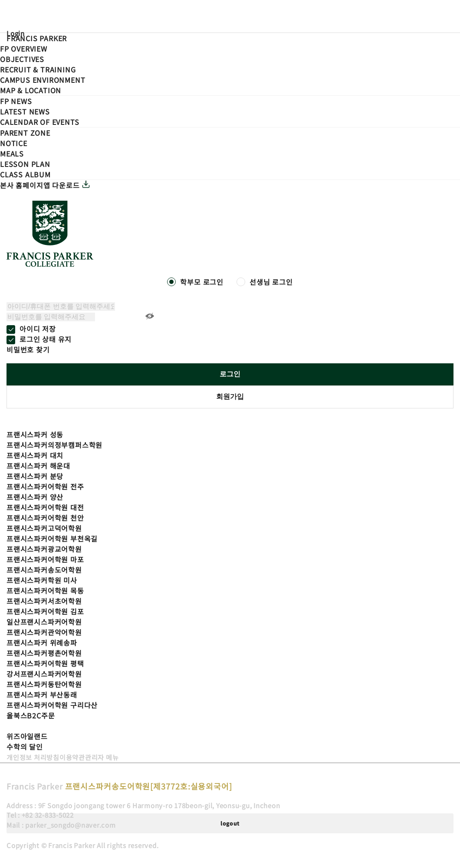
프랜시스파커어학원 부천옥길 (52, 538)
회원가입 (230, 396)
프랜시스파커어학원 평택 (45, 663)
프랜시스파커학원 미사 (42, 580)
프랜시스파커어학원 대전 (45, 507)
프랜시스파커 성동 (35, 434)
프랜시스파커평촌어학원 (44, 653)
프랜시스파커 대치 (35, 455)
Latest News (25, 111)
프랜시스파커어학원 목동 (45, 591)
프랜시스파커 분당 (35, 476)
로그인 (230, 374)
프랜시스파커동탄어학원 (44, 684)
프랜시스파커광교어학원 (44, 549)
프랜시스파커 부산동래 (42, 695)
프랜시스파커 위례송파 (42, 643)
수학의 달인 (25, 747)
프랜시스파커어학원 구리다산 (52, 705)
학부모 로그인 (202, 282)
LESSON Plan (25, 164)
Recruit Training (38, 69)
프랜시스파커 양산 (35, 497)
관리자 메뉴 (102, 757)
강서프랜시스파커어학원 (44, 674)
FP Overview (24, 49)
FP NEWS (16, 101)
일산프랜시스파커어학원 (44, 622)
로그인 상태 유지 (46, 339)
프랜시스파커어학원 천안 (45, 518)
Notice (14, 143)
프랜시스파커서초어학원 (44, 601)
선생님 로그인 (271, 282)
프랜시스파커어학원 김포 (45, 611)
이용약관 (72, 757)
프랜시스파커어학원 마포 (45, 559)
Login (16, 33)
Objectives (22, 59)
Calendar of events (39, 122)
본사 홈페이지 (22, 185)
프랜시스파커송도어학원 (44, 570)
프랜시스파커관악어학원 (44, 632)
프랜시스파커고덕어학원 (44, 528)
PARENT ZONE (25, 133)
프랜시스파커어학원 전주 (45, 486)
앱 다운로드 (67, 185)
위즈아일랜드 (27, 736)
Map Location (31, 90)
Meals (12, 153)
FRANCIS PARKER (37, 38)
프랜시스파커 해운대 (38, 466)
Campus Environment (43, 80)
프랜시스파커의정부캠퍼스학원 (54, 445)
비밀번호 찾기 (28, 349)
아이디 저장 (38, 329)
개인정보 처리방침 (33, 757)
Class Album (25, 174)
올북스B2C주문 (31, 715)
